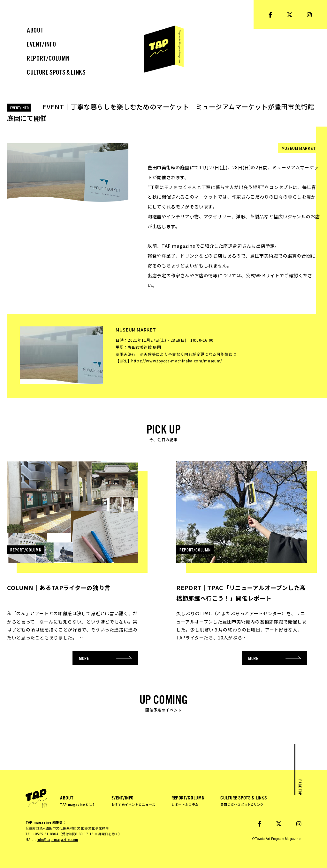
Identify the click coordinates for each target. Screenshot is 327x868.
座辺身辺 (233, 246)
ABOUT (78, 800)
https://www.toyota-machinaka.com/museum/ (177, 361)
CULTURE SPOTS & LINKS (243, 800)
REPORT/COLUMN (188, 800)
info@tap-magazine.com (57, 839)
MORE (105, 658)
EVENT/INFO (133, 800)
